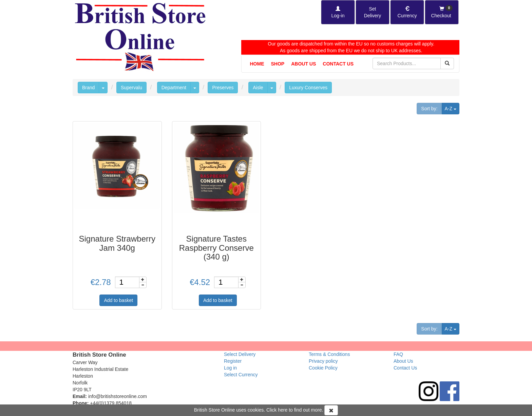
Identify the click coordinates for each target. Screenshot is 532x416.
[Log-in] (338, 12)
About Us (303, 64)
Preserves (223, 88)
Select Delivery (240, 354)
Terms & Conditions (329, 354)
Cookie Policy (323, 368)
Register (233, 361)
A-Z (452, 108)
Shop (278, 64)
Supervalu (131, 88)
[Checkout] (442, 12)
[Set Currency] (407, 12)
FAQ (398, 354)
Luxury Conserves (308, 88)
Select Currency (241, 375)
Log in (230, 368)
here (283, 410)
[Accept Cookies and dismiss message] (331, 410)
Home (257, 64)
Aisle (258, 88)
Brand (88, 88)
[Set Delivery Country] (373, 12)
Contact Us (338, 64)
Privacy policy (323, 361)
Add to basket (118, 300)
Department (174, 88)
